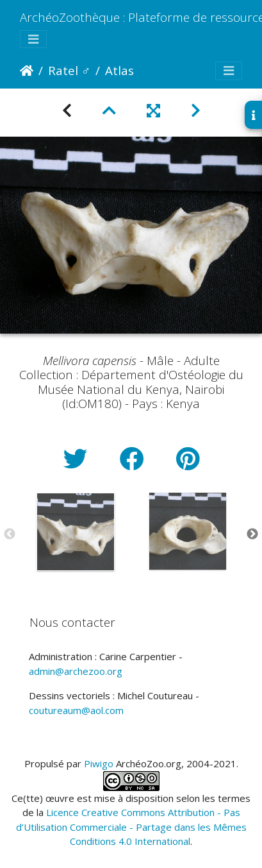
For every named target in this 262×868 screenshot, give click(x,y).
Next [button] (252, 534)
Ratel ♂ (69, 70)
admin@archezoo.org (76, 671)
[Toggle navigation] (33, 39)
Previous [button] (10, 534)
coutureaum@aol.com (76, 710)
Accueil (27, 71)
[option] (75, 532)
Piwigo (99, 763)
